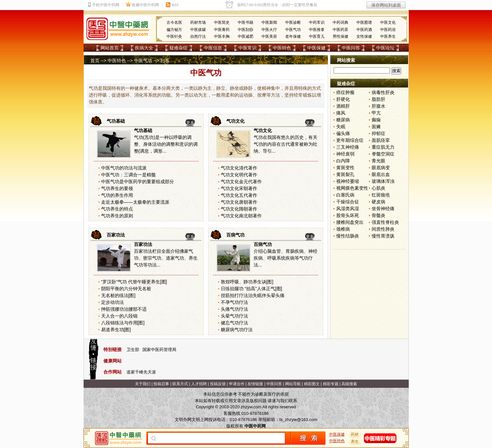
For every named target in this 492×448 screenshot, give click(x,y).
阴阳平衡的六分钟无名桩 (126, 289)
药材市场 (198, 22)
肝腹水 (379, 106)
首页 (95, 61)
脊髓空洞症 (383, 154)
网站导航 (293, 384)
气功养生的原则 (117, 216)
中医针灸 (174, 36)
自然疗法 (198, 36)
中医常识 (247, 48)
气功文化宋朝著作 (239, 188)
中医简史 (222, 22)
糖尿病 (343, 120)
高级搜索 (349, 384)
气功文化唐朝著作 (239, 202)
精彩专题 (331, 384)
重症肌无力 (383, 147)
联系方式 (180, 384)
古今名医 (174, 22)
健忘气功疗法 (234, 323)
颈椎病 (343, 229)
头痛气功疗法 (234, 309)
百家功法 (116, 235)
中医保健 (316, 48)
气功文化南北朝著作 (241, 216)
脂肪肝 (379, 99)
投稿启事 (161, 384)
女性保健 (364, 36)
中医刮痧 (246, 30)
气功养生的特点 (117, 209)
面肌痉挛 (381, 140)
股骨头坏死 (348, 215)
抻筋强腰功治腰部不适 (124, 309)
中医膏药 (222, 30)
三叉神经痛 (348, 147)
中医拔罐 (198, 30)
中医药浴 (388, 30)
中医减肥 (246, 36)
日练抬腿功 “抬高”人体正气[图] (252, 289)
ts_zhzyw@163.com (298, 420)
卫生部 (133, 350)
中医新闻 (269, 22)
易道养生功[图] (116, 330)
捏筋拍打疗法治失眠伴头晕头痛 (253, 295)
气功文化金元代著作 (241, 182)
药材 (355, 434)
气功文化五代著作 (239, 195)
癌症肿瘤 (345, 92)
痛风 (341, 113)
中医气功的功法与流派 (124, 168)
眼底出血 (381, 174)
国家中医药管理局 (159, 350)
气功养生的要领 (117, 188)
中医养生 (388, 36)
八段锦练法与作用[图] (123, 323)
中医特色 (282, 48)
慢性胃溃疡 (383, 236)
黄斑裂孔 (345, 174)
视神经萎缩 (348, 181)
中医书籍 (246, 22)
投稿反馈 (218, 384)
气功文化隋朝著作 (239, 209)
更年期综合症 (350, 140)
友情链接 (255, 384)
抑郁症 (379, 133)
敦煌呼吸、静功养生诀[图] (247, 282)
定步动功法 (113, 302)
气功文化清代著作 (239, 168)
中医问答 (351, 48)
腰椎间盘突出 (350, 222)
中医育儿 (317, 36)
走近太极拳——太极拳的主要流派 (135, 202)
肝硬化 (343, 99)
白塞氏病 (345, 195)
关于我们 (143, 384)
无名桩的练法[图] (118, 295)
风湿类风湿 (348, 209)
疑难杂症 (179, 48)
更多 (190, 123)
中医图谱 (364, 22)
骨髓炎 (379, 215)
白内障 (343, 161)
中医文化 (388, 22)
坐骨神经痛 (383, 209)
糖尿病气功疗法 (237, 330)
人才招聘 (199, 384)
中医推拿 (317, 30)
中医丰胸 (222, 36)
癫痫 (376, 120)
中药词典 (340, 22)
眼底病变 (381, 168)
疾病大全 (144, 48)
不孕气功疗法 (234, 302)
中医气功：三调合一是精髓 (128, 175)
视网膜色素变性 (352, 188)
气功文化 (235, 121)
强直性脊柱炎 (385, 222)
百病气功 (235, 235)
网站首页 (110, 48)
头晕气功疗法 (234, 316)
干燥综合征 (348, 202)
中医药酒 (364, 30)
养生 (355, 441)
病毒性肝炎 (383, 92)
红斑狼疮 (381, 195)
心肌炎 (379, 188)
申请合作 (237, 384)
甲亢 (376, 113)
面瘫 (376, 127)
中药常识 (317, 22)
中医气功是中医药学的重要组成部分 (138, 182)
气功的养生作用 (117, 195)
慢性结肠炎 (348, 236)
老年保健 (293, 36)
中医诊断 (293, 22)
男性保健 (340, 36)
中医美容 (269, 36)
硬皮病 (379, 202)
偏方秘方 (174, 30)
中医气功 (293, 30)
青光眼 (379, 161)
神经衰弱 (345, 154)
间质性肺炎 (383, 229)
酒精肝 (343, 106)
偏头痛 (343, 133)
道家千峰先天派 (141, 372)
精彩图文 (312, 384)
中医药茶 (340, 30)
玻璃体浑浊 (383, 181)
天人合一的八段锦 (119, 316)
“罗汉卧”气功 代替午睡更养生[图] (134, 282)
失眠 (341, 127)
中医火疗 (269, 30)
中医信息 (213, 48)
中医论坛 (385, 48)
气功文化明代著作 (239, 175)
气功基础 (116, 121)
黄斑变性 (345, 168)
